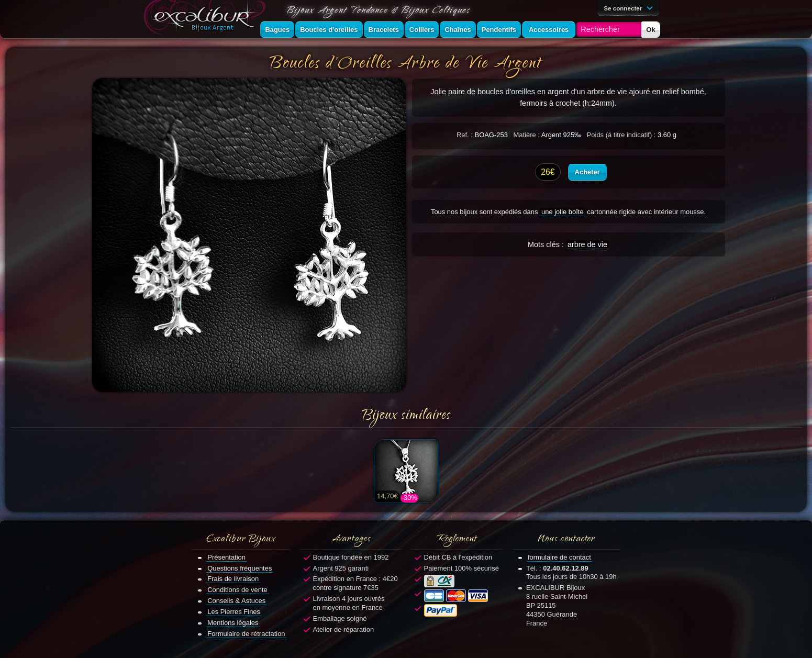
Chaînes (458, 30)
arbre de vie (587, 244)
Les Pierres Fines (234, 612)
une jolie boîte (563, 212)
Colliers (422, 30)
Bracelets (384, 30)
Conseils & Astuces (236, 601)
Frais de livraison (233, 579)
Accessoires (549, 30)
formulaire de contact (559, 557)
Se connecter (630, 7)
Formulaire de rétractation (246, 634)
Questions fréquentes (240, 568)
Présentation (226, 557)
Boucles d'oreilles (329, 30)
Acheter (587, 172)
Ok (650, 30)
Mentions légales (233, 623)
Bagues (277, 30)
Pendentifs (499, 30)
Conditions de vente (237, 590)
